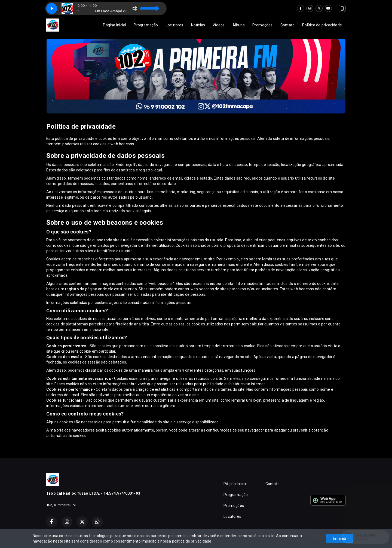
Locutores (175, 25)
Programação (146, 25)
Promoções (263, 25)
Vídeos (219, 25)
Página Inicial (114, 25)
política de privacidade (192, 541)
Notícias (198, 25)
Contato (287, 25)
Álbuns (239, 25)
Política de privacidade (322, 25)
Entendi (339, 538)
